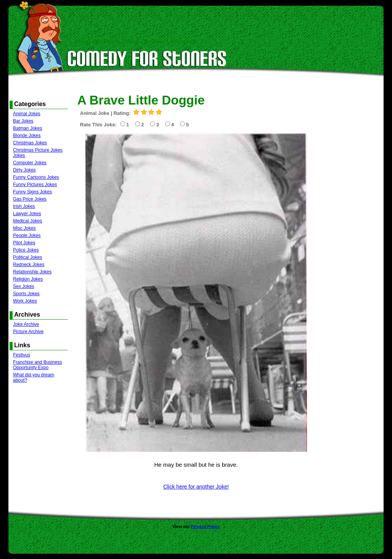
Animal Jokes (27, 114)
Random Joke (106, 41)
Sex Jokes (24, 286)
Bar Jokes (23, 121)
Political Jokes (28, 257)
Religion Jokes (28, 279)
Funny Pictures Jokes (35, 185)
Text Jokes (155, 41)
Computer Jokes (30, 163)
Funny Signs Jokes (32, 192)
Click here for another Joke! (196, 487)
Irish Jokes (24, 206)
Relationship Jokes (32, 272)
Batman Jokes (28, 128)
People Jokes (27, 235)
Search (132, 41)
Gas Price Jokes (30, 199)
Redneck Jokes (29, 265)
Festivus (22, 355)
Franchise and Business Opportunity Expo (38, 365)
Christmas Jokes (30, 143)
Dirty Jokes (24, 170)
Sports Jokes (26, 294)
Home (81, 41)
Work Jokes (25, 301)
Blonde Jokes (27, 136)
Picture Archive (28, 332)
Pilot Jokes (24, 243)
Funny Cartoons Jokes (36, 177)
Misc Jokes (24, 228)
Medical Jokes (28, 221)
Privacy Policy (205, 526)
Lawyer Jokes (27, 214)
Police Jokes (26, 250)
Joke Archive (26, 324)
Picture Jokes (184, 41)
